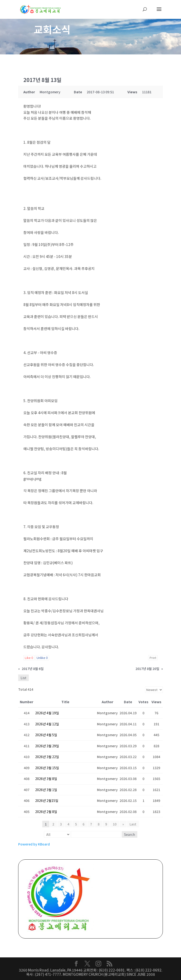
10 (115, 824)
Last (133, 824)
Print (153, 658)
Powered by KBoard (34, 844)
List (23, 678)
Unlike (42, 658)
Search (130, 834)
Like (29, 658)
